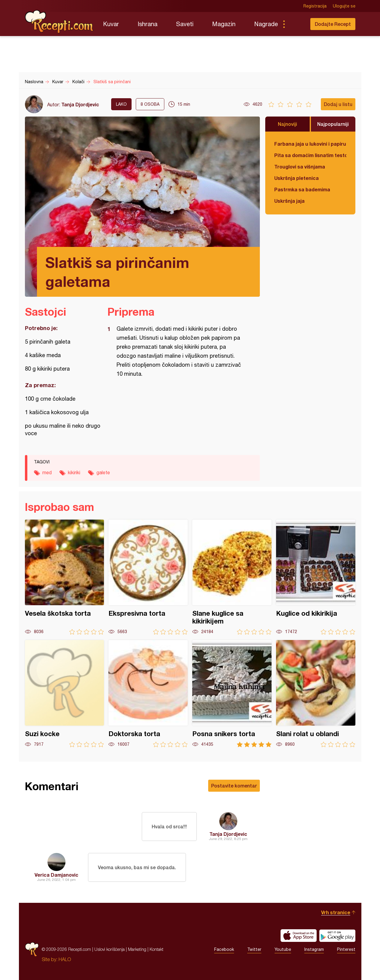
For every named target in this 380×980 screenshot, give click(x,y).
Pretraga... (296, 24)
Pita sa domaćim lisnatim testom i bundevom (310, 155)
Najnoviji (287, 124)
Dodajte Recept (333, 24)
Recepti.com (59, 22)
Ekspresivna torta (148, 577)
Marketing (137, 949)
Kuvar (111, 24)
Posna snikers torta (232, 694)
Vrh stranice (336, 912)
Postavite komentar (234, 786)
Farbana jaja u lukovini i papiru (310, 144)
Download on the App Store (299, 936)
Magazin (224, 24)
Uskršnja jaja (289, 201)
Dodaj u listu (338, 104)
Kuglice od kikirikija (316, 577)
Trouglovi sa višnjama (300, 167)
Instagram (314, 949)
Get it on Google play (337, 936)
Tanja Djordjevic (80, 104)
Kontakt (157, 949)
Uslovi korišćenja (109, 949)
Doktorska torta (148, 694)
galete (103, 472)
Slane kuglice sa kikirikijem (232, 577)
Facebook (224, 949)
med (47, 472)
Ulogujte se (344, 6)
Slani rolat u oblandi (316, 694)
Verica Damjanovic (56, 875)
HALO (65, 959)
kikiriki (74, 472)
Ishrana (147, 24)
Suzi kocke (65, 694)
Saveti (185, 24)
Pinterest (346, 949)
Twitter (254, 949)
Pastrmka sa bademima (302, 189)
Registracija (315, 6)
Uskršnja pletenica (296, 178)
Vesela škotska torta (65, 577)
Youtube (283, 949)
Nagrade (266, 24)
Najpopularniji (333, 124)
